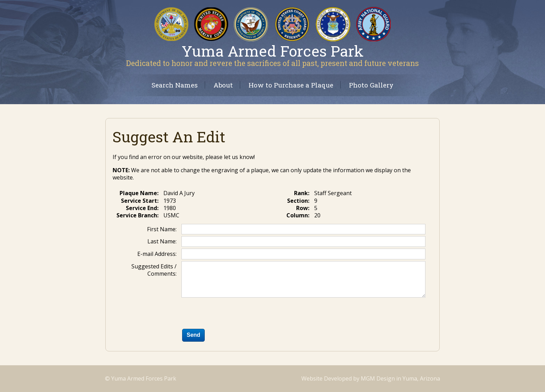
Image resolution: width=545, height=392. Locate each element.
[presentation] (234, 315)
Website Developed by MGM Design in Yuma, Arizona (371, 378)
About (223, 85)
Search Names (175, 85)
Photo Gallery (371, 85)
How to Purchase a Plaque (291, 85)
